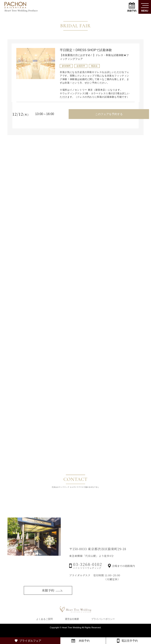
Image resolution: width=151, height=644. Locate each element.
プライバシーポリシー (103, 625)
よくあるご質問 (44, 625)
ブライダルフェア (30, 641)
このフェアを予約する (108, 113)
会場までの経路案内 (123, 579)
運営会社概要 (72, 625)
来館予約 (132, 7)
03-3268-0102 (88, 578)
